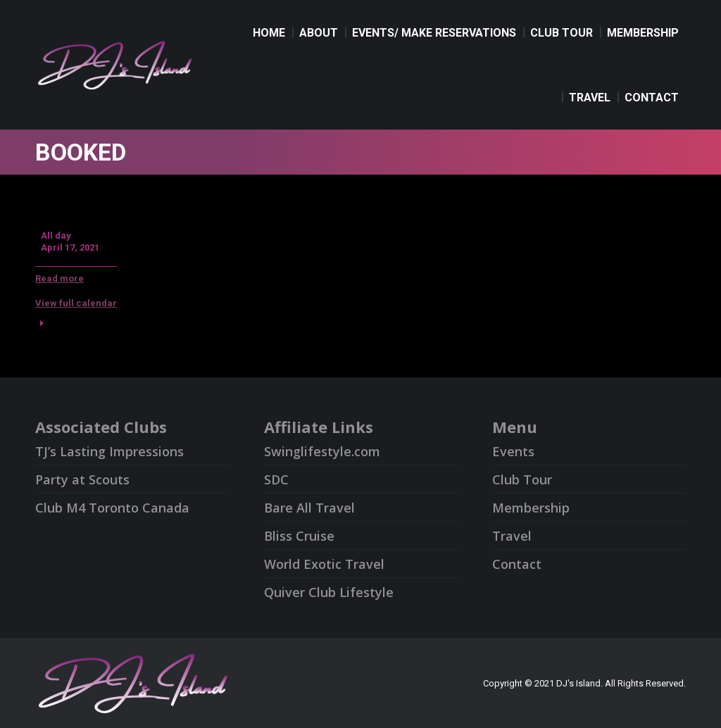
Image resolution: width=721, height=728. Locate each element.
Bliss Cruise (299, 536)
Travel (512, 536)
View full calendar (76, 303)
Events (513, 451)
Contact (517, 564)
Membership (531, 508)
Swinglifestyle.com (322, 451)
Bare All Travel (309, 508)
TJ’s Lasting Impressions (109, 451)
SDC (276, 479)
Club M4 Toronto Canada (112, 508)
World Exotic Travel (324, 564)
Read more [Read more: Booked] (59, 278)
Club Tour (522, 479)
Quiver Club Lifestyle (329, 592)
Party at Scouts (82, 479)
